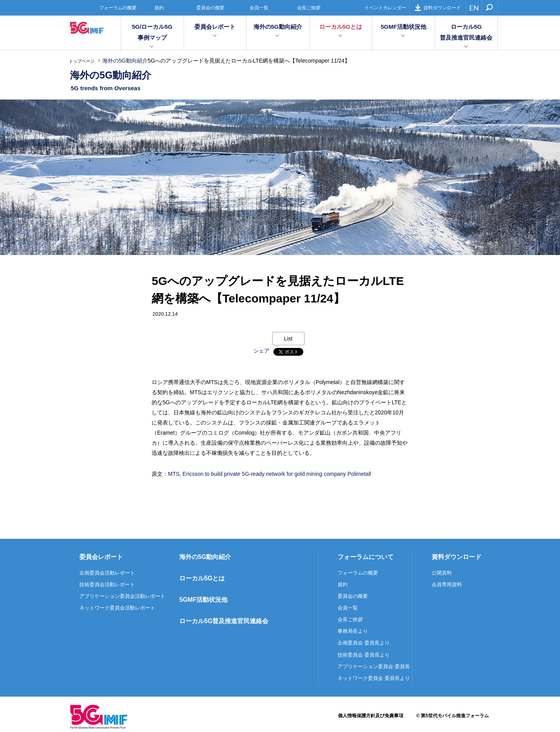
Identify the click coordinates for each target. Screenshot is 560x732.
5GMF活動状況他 (403, 27)
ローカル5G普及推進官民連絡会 (466, 32)
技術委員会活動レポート (107, 584)
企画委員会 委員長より (364, 643)
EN (474, 8)
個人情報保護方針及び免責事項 (371, 716)
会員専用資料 (447, 584)
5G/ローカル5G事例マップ (152, 32)
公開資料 (442, 573)
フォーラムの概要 (118, 8)
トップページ (82, 61)
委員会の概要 (210, 8)
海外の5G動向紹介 (278, 27)
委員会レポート (215, 27)
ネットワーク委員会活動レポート (117, 608)
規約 (159, 8)
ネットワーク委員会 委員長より (374, 678)
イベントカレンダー (385, 8)
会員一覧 (259, 8)
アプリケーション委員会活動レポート (122, 596)
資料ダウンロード (438, 8)
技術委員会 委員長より (364, 655)
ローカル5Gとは (341, 27)
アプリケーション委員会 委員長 (374, 666)
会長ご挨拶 (309, 8)
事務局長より (353, 631)
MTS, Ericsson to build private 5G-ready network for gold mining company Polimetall (269, 474)
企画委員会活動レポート (107, 573)
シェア (261, 351)
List (288, 339)
